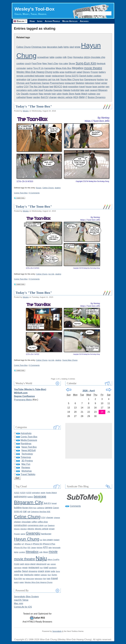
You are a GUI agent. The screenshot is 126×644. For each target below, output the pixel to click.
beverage (40, 496)
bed (51, 87)
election (24, 529)
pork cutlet (33, 90)
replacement (58, 76)
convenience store (36, 525)
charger (53, 97)
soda (53, 571)
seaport (94, 90)
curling (20, 87)
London (22, 552)
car (29, 79)
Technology (27, 454)
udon (59, 94)
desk (65, 87)
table (52, 57)
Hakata (66, 90)
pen (108, 87)
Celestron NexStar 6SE (41, 512)
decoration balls (55, 47)
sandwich (53, 568)
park (87, 90)
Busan (46, 87)
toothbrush (71, 72)
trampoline (50, 68)
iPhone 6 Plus (49, 544)
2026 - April (89, 391)
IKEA (76, 97)
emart (52, 529)
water (22, 582)
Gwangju (58, 90)
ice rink (56, 79)
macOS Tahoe (21, 600)
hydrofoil (75, 90)
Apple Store (68, 94)
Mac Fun (26, 464)
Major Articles (70, 21)
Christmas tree (39, 47)
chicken (17, 522)
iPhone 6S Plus (20, 548)
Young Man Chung (70, 79)
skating (58, 188)
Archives (84, 21)
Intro (40, 21)
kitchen (40, 548)
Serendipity (57, 631)
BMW (82, 97)
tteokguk (101, 64)
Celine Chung (24, 47)
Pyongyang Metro (23, 400)
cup (46, 525)
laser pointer (99, 87)
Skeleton (80, 83)
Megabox (78, 68)
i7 (86, 97)
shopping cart (45, 79)
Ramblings (26, 444)
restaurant (70, 83)
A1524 (23, 493)
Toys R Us (38, 68)
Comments (75, 506)
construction (20, 525)
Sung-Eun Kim (86, 63)
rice (41, 568)
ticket (98, 83)
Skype (72, 64)
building (18, 508)
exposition (73, 87)
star (22, 575)
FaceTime (37, 64)
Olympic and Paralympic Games (33, 83)
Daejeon (51, 525)
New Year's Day (50, 64)
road (46, 567)
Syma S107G (72, 76)
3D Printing (27, 461)
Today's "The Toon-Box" (34, 106)
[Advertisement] (89, 441)
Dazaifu (25, 94)
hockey (100, 79)
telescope (30, 579)
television (90, 83)
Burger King (27, 508)
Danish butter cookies (90, 76)
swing (30, 68)
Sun (49, 575)
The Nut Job (35, 87)
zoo (98, 94)
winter (104, 83)
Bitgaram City (29, 502)
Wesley (26, 111)
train (54, 94)
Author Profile (52, 21)
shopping (33, 571)
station (37, 575)
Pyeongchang (57, 83)
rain (48, 564)
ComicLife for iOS (23, 607)
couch (28, 64)
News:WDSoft (29, 450)
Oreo (70, 57)
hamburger (46, 534)
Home (32, 21)
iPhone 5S (37, 544)
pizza (87, 57)
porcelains (22, 90)
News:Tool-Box (29, 447)
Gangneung (90, 79)
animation (21, 79)
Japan (34, 548)
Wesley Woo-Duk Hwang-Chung (34, 72)
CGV (26, 87)
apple (43, 493)
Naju (41, 94)
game (23, 534)
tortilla (56, 72)
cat (29, 512)
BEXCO (58, 87)
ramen (53, 564)
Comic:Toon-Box (21, 193)
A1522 (17, 493)
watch (16, 582)
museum (34, 94)
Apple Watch (81, 94)
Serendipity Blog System (26, 597)
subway (92, 94)
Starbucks (29, 575)
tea (24, 579)
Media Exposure (29, 440)
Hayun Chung (27, 539)
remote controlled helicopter (30, 76)
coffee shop (43, 522)
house (89, 87)
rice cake (63, 64)
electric (31, 529)
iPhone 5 (28, 544)
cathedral (21, 97)
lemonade (56, 548)
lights (66, 47)
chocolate (26, 522)
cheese (57, 518)
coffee (34, 522)
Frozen (94, 72)
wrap (62, 72)
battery (102, 72)
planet (33, 564)
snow (77, 47)
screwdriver (43, 57)
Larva (34, 80)
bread (54, 503)
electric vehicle (65, 97)
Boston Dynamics (97, 97)
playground (41, 564)
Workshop (27, 471)
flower (29, 97)
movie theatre (93, 68)
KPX (46, 547)
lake (82, 90)
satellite (18, 571)
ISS (29, 548)
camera (49, 508)
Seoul (25, 571)
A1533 (29, 493)
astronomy (20, 496)
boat (41, 90)
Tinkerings (26, 457)
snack (41, 571)
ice (106, 79)
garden (37, 97)
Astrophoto (26, 433)
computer (21, 68)
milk (65, 57)
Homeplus (78, 57)
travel (82, 87)
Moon (46, 552)
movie (53, 552)
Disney (86, 72)
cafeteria (40, 508)
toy (45, 578)
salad (79, 72)
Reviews (26, 468)
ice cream (48, 540)
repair (48, 76)
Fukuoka (48, 90)
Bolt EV (45, 97)
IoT (23, 544)
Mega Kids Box (64, 68)
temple (48, 94)
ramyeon (18, 568)
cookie (59, 57)
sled (72, 47)
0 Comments (34, 193)
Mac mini (19, 603)
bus (82, 79)
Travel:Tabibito (28, 474)
